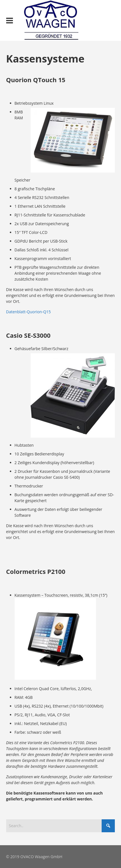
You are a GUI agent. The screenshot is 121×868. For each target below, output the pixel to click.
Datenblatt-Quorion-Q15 (28, 312)
